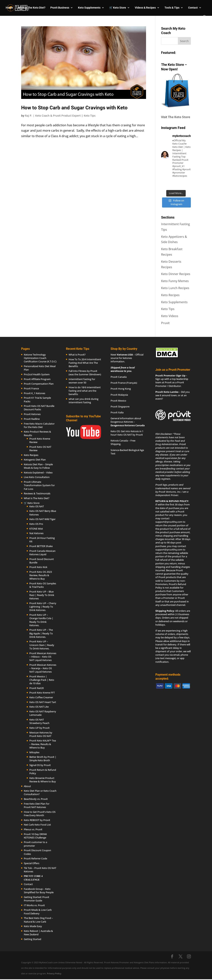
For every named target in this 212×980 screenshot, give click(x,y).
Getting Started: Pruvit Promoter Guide (37, 899)
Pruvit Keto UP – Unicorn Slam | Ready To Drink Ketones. (42, 645)
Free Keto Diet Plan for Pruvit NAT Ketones (37, 805)
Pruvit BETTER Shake (41, 546)
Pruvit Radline (32, 419)
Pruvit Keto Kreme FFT (42, 693)
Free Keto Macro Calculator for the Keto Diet (39, 425)
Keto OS (115, 431)
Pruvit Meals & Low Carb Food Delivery (38, 912)
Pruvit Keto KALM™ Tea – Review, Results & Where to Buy (43, 744)
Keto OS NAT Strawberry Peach (39, 721)
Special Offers (32, 863)
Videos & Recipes (145, 8)
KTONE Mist (36, 529)
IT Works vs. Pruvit (34, 905)
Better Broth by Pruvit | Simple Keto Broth (43, 759)
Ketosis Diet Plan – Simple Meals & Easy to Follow (38, 466)
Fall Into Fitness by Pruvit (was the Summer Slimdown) (85, 373)
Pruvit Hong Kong (121, 389)
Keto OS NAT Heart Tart (43, 702)
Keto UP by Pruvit (39, 728)
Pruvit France (31, 388)
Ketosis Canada (119, 441)
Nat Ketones (36, 533)
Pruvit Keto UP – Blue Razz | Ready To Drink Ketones (42, 595)
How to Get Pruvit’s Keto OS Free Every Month (40, 814)
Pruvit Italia (117, 412)
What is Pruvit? (77, 355)
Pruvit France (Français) (124, 383)
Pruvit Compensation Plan (39, 384)
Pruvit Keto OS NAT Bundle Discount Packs (39, 408)
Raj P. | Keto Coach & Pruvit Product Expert (53, 116)
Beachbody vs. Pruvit (36, 799)
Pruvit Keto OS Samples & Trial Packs (43, 585)
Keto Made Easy (33, 926)
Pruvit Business (60, 8)
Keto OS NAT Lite (39, 707)
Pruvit (165, 323)
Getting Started (33, 939)
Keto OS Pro (36, 524)
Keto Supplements (89, 8)
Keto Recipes (170, 295)
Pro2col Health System (37, 374)
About (27, 786)
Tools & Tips (172, 8)
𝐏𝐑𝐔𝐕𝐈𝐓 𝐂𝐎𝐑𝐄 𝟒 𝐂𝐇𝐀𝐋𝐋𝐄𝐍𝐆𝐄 (33, 878)
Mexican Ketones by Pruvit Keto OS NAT (41, 734)
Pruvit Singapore (120, 406)
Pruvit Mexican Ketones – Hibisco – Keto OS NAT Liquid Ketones (43, 657)
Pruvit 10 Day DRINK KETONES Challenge (35, 836)
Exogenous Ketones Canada (128, 425)
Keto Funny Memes (175, 281)
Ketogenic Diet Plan (35, 460)
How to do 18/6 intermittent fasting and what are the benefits (85, 391)
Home (9, 8)
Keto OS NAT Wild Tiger (42, 519)
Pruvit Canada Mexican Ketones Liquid (42, 553)
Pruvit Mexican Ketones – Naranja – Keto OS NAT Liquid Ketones (43, 668)
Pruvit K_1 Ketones (35, 393)
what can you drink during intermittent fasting (84, 401)
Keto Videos (170, 316)
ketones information (121, 360)
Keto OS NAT (37, 506)
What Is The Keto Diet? (32, 8)
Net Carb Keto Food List (37, 825)
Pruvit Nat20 (37, 688)
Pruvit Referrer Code (35, 858)
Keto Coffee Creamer (41, 697)
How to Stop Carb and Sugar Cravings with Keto (74, 108)
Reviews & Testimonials (37, 493)
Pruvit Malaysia (119, 395)
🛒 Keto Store (118, 8)
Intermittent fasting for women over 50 (82, 381)
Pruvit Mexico (118, 401)
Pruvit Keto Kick (38, 567)
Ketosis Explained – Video (38, 473)
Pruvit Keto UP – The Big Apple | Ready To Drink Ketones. (41, 633)
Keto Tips (90, 116)
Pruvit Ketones (32, 414)
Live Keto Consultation (37, 477)
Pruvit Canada (119, 377)
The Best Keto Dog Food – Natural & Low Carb (38, 920)
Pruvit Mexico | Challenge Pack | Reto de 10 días (42, 680)
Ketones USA (125, 355)
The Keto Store (179, 117)
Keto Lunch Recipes (175, 288)
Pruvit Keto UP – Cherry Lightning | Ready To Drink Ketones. (43, 607)
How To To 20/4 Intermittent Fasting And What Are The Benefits (85, 363)
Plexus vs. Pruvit (33, 829)
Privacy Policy (54, 973)
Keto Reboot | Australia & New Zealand (38, 933)
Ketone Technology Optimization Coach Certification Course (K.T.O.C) (40, 358)
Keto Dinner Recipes (176, 274)
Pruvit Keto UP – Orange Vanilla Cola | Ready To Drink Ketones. (41, 620)
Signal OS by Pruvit (40, 765)
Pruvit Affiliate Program (37, 379)
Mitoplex (34, 752)
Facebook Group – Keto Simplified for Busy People (39, 891)
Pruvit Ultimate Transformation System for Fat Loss (39, 485)
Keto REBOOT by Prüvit (37, 820)
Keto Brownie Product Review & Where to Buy (43, 780)
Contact (193, 8)
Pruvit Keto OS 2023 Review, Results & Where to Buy (41, 575)
